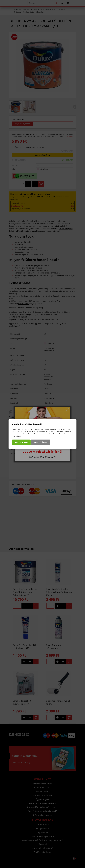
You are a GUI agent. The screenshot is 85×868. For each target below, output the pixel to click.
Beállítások (40, 442)
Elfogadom (21, 442)
